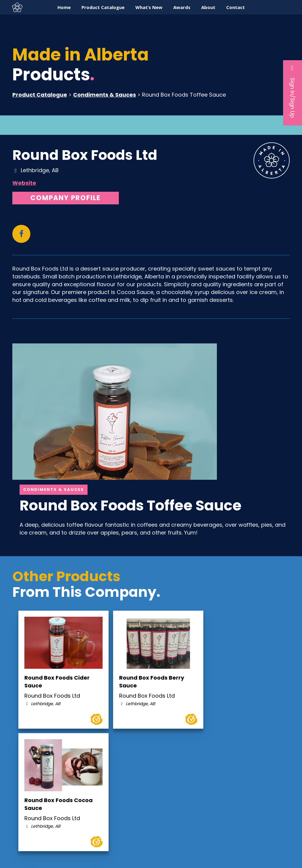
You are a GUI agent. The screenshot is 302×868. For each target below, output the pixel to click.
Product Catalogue (40, 95)
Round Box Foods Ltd (85, 155)
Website (24, 183)
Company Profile (66, 198)
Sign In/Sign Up (293, 91)
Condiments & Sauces (105, 95)
